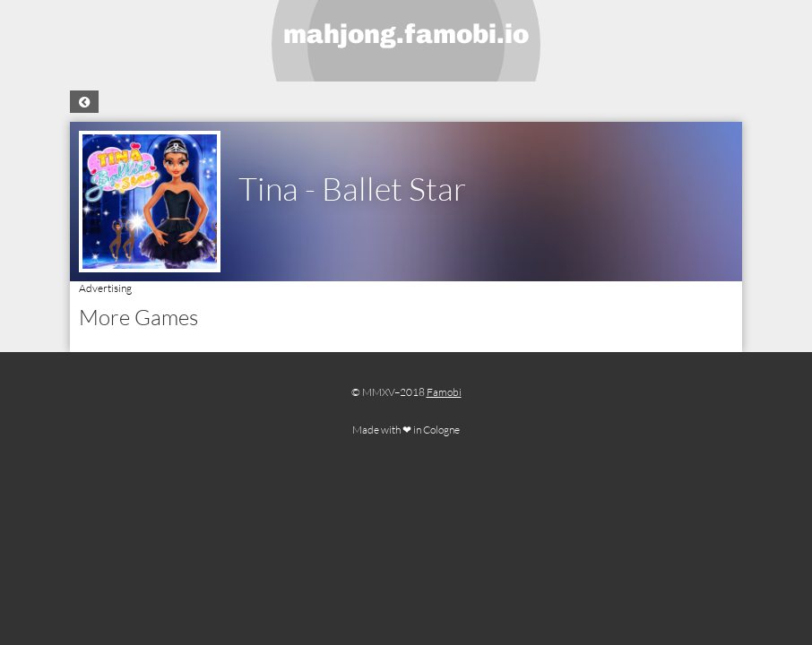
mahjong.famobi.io (406, 34)
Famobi (444, 392)
